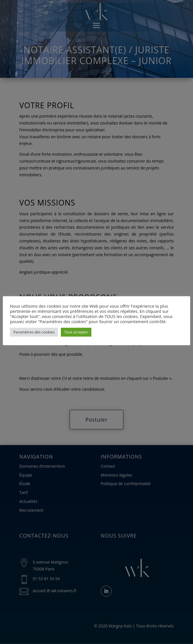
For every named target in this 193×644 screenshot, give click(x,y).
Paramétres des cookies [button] (34, 332)
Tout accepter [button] (76, 332)
